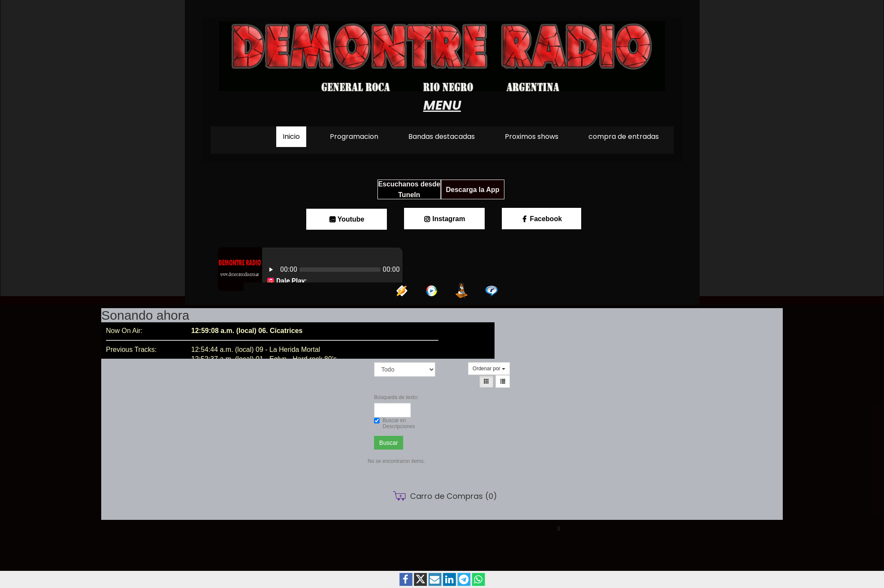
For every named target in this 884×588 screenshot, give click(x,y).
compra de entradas (624, 136)
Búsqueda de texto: (392, 397)
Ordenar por (489, 369)
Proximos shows (532, 136)
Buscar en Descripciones (392, 423)
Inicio (291, 136)
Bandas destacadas (442, 136)
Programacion (354, 136)
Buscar (389, 443)
